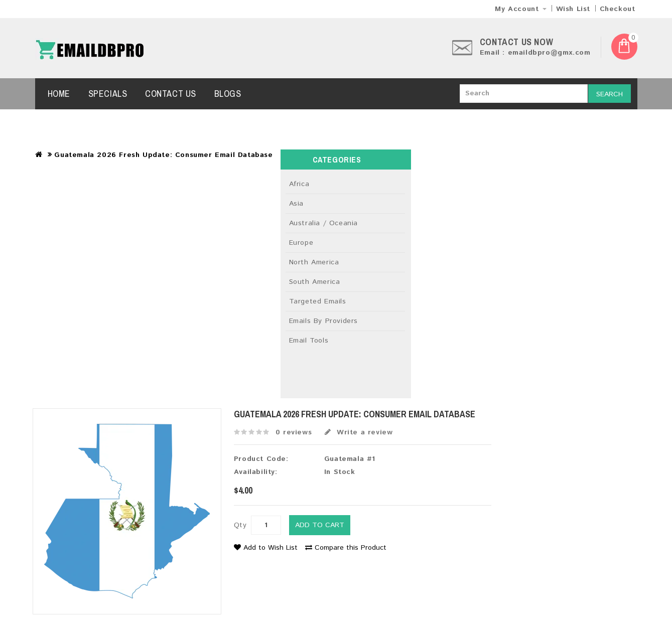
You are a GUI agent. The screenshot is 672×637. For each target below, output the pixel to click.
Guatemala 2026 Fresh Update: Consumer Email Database (163, 155)
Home (59, 94)
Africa (299, 184)
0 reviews (294, 432)
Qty (240, 525)
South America (315, 282)
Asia (296, 204)
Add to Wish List (266, 548)
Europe (301, 243)
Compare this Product (346, 548)
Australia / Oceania (323, 223)
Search (610, 94)
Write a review (359, 432)
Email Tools (309, 341)
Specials (108, 94)
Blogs (228, 94)
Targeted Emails (318, 301)
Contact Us (171, 94)
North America (314, 262)
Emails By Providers (323, 321)
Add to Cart (320, 525)
